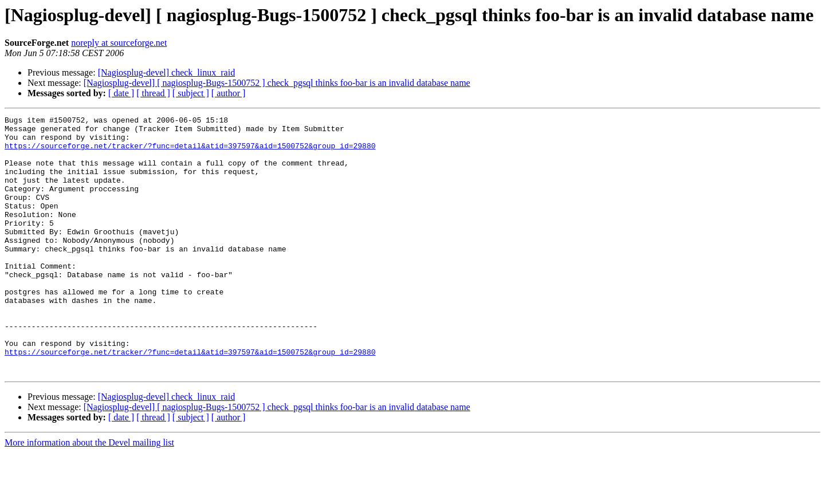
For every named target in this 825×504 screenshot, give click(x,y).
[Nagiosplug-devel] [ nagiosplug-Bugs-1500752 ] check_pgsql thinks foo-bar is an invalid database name (277, 83)
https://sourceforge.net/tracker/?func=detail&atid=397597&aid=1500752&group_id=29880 (190, 152)
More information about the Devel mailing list (89, 494)
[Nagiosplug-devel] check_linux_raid (166, 72)
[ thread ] (153, 93)
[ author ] (229, 93)
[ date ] (121, 93)
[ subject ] (191, 93)
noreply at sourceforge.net (119, 43)
